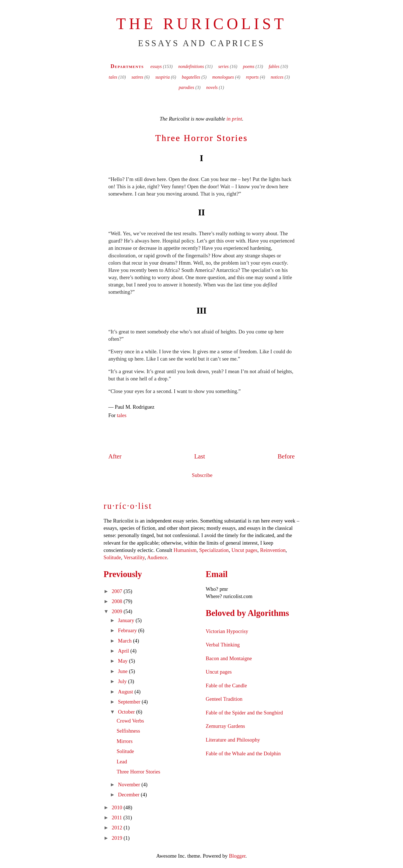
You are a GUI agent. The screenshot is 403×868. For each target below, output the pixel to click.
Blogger (237, 856)
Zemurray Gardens (225, 726)
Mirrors (125, 741)
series (223, 66)
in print (234, 119)
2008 (118, 601)
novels (212, 87)
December (130, 795)
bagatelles (191, 77)
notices (277, 77)
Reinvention (273, 550)
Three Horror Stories (202, 138)
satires (137, 77)
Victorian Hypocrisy (227, 631)
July (123, 681)
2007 (118, 591)
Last (200, 456)
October (127, 712)
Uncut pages (244, 550)
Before (286, 456)
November (130, 785)
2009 (118, 611)
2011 (117, 818)
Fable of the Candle (226, 685)
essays (156, 66)
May (124, 661)
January (127, 620)
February (128, 630)
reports (252, 77)
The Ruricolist (201, 24)
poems (249, 66)
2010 (118, 807)
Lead (122, 762)
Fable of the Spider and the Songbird (244, 713)
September (130, 702)
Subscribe (202, 475)
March (126, 641)
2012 (118, 828)
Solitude (112, 557)
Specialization (214, 550)
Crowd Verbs (130, 721)
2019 (118, 838)
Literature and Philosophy (233, 740)
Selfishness (128, 731)
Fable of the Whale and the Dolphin (243, 753)
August (126, 692)
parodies (186, 87)
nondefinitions (191, 66)
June (124, 671)
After (115, 456)
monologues (223, 77)
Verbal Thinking (223, 645)
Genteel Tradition (224, 699)
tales (113, 77)
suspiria (163, 77)
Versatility (134, 557)
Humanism (185, 550)
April (124, 651)
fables (274, 66)
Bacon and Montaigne (229, 658)
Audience (157, 557)
